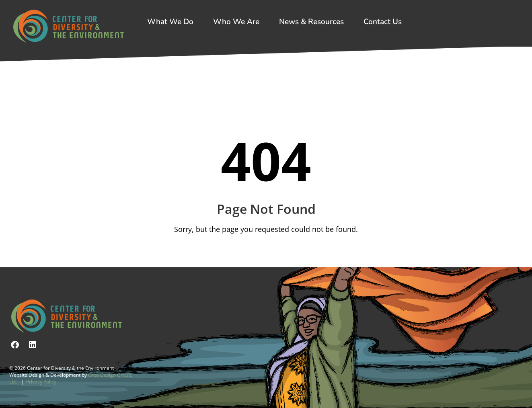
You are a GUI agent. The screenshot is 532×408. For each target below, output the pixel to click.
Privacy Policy (41, 382)
